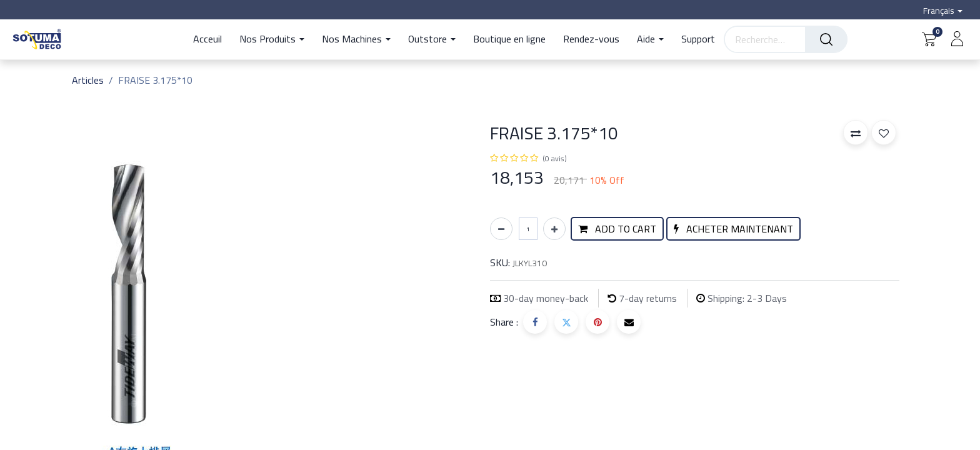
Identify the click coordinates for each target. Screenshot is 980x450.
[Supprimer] (501, 229)
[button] (617, 229)
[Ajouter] (554, 229)
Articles (88, 80)
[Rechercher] (826, 39)
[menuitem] (212, 39)
